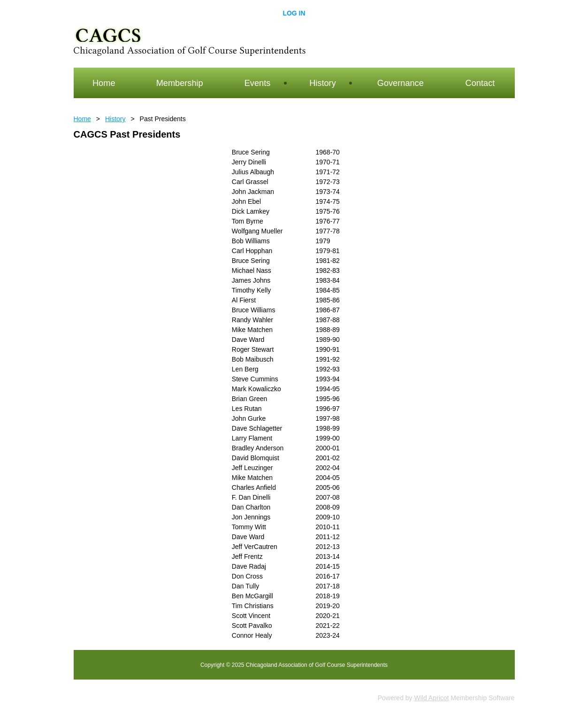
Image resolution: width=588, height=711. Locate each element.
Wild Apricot (432, 698)
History (115, 119)
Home (82, 119)
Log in (294, 13)
